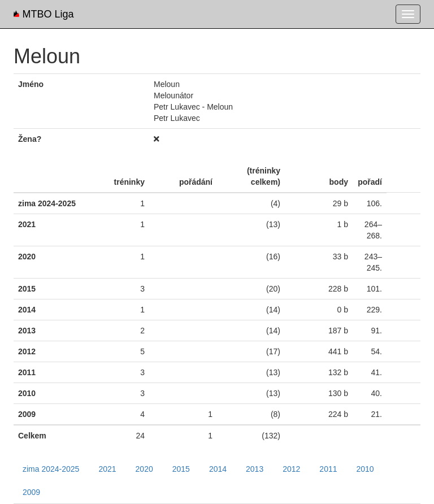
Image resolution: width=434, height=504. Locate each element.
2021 (107, 469)
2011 (328, 469)
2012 (291, 469)
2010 (365, 469)
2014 (218, 469)
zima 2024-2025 (51, 469)
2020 (144, 469)
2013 (255, 469)
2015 (181, 469)
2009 (31, 492)
